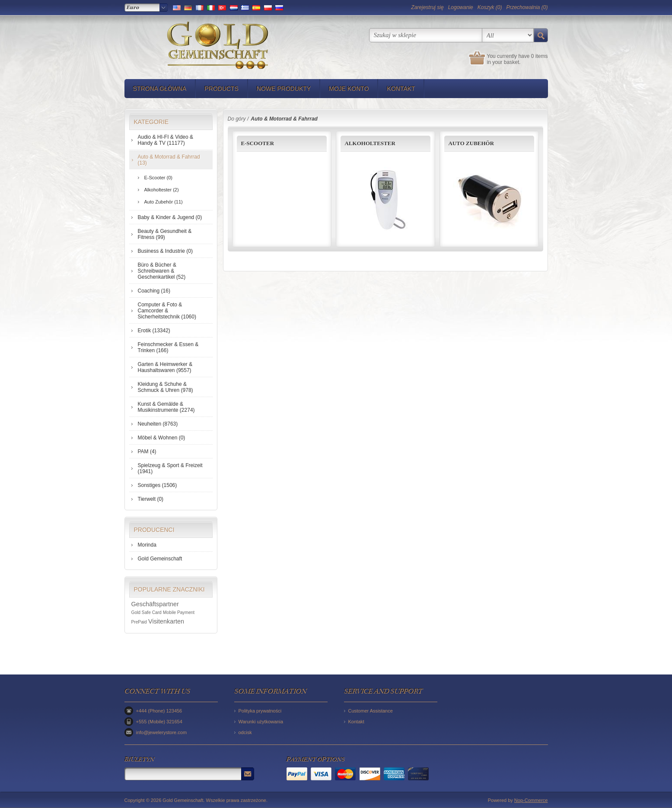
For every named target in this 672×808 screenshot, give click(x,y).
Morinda (147, 545)
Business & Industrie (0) (165, 251)
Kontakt (401, 89)
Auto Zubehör (471, 143)
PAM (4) (147, 452)
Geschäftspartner (155, 604)
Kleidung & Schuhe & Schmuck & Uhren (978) (166, 387)
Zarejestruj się (427, 7)
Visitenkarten (166, 621)
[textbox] (426, 35)
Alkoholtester (370, 143)
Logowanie (461, 7)
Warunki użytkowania (261, 722)
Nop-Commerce (531, 800)
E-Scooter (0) (158, 178)
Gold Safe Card (147, 612)
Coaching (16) (154, 291)
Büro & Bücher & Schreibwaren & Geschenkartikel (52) (162, 271)
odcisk (245, 732)
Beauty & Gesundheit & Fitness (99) (165, 234)
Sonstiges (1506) (158, 485)
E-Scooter (258, 143)
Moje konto (349, 89)
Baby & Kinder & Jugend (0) (170, 217)
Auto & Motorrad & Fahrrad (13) (169, 160)
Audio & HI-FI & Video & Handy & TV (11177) (166, 140)
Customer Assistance (371, 711)
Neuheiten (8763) (158, 424)
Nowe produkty (284, 89)
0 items (540, 56)
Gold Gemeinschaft (160, 559)
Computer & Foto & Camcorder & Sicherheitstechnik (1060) (167, 311)
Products (221, 89)
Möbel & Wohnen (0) (162, 438)
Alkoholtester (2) (162, 190)
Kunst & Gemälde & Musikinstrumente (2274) (166, 407)
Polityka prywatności (260, 711)
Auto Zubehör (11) (164, 202)
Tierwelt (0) (151, 499)
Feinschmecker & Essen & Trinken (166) (168, 347)
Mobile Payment (179, 612)
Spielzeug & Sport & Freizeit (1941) (170, 468)
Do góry (237, 119)
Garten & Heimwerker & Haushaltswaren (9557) (165, 367)
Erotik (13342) (154, 331)
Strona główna (160, 89)
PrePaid (139, 622)
